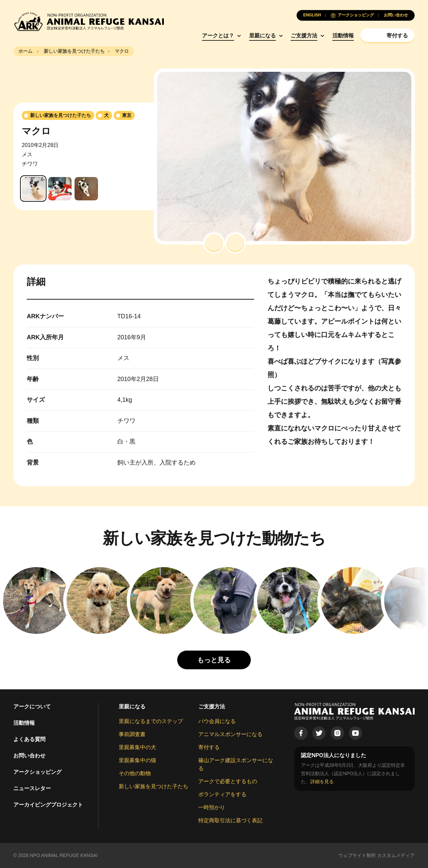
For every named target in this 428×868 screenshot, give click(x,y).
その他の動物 (135, 773)
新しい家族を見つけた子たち (153, 786)
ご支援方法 (304, 36)
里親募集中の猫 (137, 760)
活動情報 (343, 36)
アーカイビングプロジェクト (48, 805)
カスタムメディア (396, 855)
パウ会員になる (217, 721)
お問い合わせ (29, 756)
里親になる (262, 36)
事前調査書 (132, 734)
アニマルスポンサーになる (230, 734)
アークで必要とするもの (228, 781)
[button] (214, 243)
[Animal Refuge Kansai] (89, 22)
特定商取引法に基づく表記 (230, 820)
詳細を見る (322, 782)
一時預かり (212, 807)
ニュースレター (32, 788)
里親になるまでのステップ (151, 721)
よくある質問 (29, 739)
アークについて (32, 707)
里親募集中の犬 (137, 747)
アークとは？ (218, 36)
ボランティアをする (222, 794)
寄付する (209, 747)
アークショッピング (37, 772)
